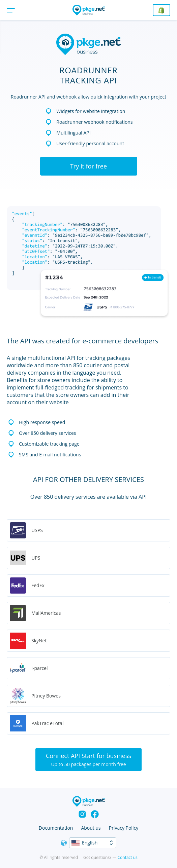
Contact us (128, 857)
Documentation (56, 828)
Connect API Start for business (88, 760)
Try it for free (88, 166)
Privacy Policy (124, 828)
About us (91, 828)
